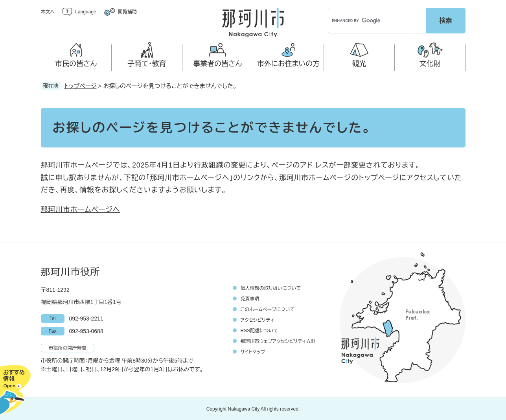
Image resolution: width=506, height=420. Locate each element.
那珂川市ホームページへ (81, 208)
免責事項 (250, 298)
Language (86, 12)
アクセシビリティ (258, 319)
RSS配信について (259, 330)
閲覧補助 (127, 12)
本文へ (48, 12)
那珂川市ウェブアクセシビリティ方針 (278, 341)
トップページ (81, 85)
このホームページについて (268, 309)
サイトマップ (253, 351)
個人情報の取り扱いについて (271, 287)
